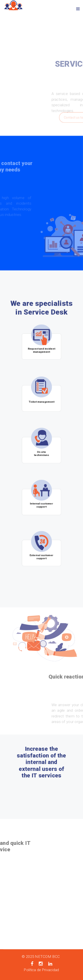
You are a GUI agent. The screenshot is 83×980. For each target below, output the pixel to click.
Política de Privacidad (41, 970)
